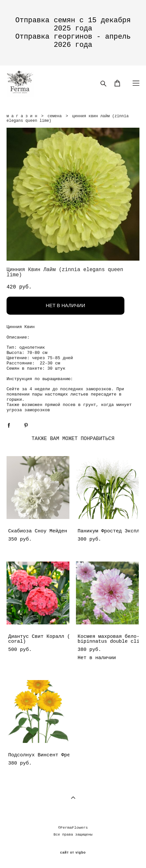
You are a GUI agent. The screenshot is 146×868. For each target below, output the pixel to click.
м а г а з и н (22, 116)
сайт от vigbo (73, 853)
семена (55, 116)
